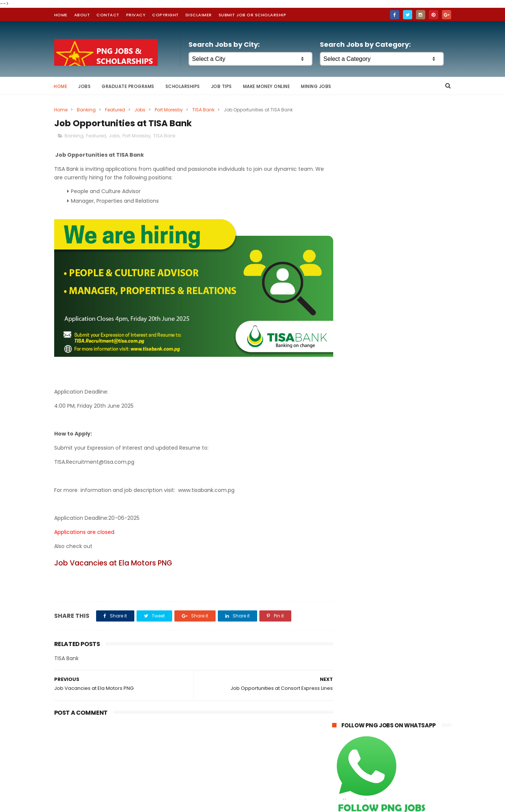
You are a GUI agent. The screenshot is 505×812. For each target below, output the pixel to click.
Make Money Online (267, 86)
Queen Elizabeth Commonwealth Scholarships (379, 550)
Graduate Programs (128, 86)
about (82, 15)
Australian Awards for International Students (383, 520)
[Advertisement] (392, 438)
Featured (115, 110)
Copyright (165, 15)
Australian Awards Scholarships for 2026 (389, 561)
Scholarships (183, 86)
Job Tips (222, 86)
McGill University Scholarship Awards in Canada (387, 534)
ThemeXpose (211, 803)
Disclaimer (199, 15)
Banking (86, 110)
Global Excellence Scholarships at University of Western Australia (380, 573)
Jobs (85, 86)
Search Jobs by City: (224, 44)
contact (108, 15)
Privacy (136, 15)
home (61, 15)
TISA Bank (203, 110)
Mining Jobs (317, 86)
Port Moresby (169, 110)
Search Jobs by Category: (365, 44)
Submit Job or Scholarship (252, 15)
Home (61, 86)
